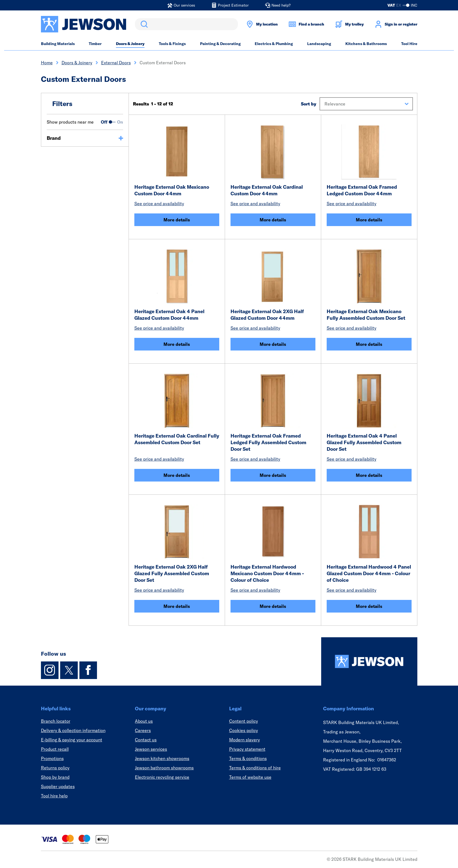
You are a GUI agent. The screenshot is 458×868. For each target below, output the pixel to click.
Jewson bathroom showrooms (164, 768)
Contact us (146, 740)
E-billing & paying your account (72, 740)
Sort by (309, 104)
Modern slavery (245, 740)
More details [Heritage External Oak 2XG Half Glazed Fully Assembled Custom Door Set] (177, 606)
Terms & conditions (248, 758)
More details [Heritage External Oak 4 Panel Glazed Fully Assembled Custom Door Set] (369, 475)
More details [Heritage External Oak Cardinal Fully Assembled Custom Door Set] (177, 475)
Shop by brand (55, 777)
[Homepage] (369, 661)
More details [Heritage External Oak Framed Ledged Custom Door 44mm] (369, 220)
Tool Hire (409, 44)
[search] (186, 24)
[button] (366, 104)
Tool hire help (54, 796)
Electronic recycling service (162, 777)
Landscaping (319, 44)
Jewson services (151, 749)
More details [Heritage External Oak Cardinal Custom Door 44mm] (273, 220)
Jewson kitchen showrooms (162, 758)
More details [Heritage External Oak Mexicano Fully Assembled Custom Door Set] (369, 344)
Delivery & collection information (73, 730)
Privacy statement (247, 749)
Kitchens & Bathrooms (366, 44)
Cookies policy (244, 730)
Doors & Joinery (130, 44)
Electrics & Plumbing (274, 44)
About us (144, 721)
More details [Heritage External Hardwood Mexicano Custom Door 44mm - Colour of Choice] (273, 606)
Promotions (52, 758)
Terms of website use (250, 777)
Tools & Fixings (172, 44)
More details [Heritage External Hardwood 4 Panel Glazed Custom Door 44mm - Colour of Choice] (369, 606)
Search (143, 24)
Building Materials (58, 44)
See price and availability (159, 204)
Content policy (244, 721)
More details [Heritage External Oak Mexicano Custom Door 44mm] (177, 220)
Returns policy (55, 768)
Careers (143, 730)
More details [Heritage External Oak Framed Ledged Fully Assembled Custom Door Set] (273, 475)
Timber (95, 44)
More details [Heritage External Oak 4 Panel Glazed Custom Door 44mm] (177, 344)
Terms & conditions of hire (255, 768)
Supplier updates (58, 786)
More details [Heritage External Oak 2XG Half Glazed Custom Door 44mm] (273, 344)
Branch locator (56, 721)
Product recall (55, 749)
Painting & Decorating (220, 44)
